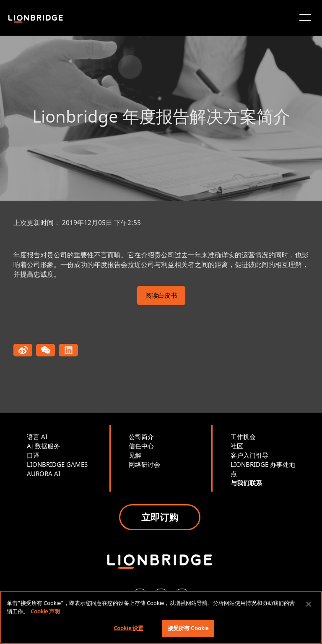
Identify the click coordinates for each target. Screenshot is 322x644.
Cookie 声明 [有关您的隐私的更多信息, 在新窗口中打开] (45, 611)
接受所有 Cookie (188, 628)
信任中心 (141, 446)
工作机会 (243, 437)
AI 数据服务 (43, 446)
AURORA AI (44, 474)
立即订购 (160, 517)
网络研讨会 (144, 464)
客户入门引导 (249, 455)
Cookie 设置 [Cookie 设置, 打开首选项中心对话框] (129, 628)
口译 (33, 455)
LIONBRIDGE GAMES (57, 464)
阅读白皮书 (161, 296)
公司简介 (141, 437)
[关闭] (309, 604)
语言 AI (37, 437)
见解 (135, 455)
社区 (237, 446)
